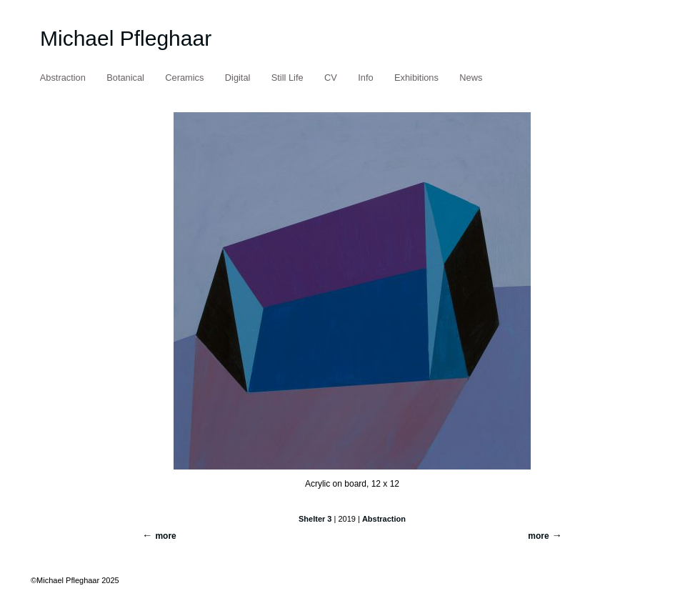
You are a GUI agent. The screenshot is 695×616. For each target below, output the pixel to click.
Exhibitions (416, 78)
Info (365, 78)
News (471, 78)
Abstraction (63, 78)
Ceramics (184, 78)
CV (331, 78)
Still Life (287, 78)
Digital (238, 78)
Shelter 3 (315, 519)
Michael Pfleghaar (126, 38)
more (538, 536)
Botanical (125, 78)
